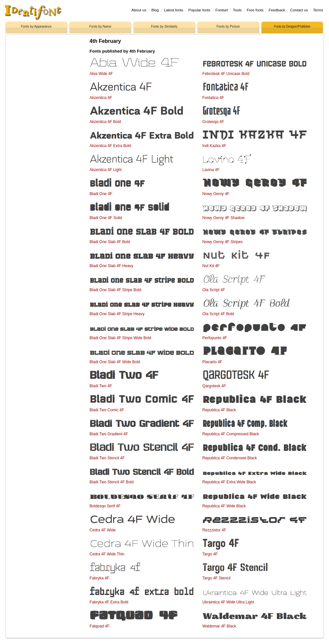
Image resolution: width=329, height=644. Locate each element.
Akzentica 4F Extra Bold (110, 146)
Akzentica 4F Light (106, 170)
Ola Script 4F (214, 290)
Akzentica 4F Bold (105, 122)
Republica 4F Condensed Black (229, 458)
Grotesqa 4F (213, 122)
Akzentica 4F (101, 98)
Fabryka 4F (99, 578)
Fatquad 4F (99, 626)
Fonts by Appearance (36, 26)
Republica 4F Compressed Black (231, 434)
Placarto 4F (212, 362)
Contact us (299, 10)
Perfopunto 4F (215, 338)
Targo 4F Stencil (216, 578)
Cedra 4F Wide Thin (107, 554)
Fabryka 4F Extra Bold (109, 602)
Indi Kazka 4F (214, 146)
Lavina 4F (211, 170)
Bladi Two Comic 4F (107, 410)
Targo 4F (210, 554)
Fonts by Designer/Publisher (292, 26)
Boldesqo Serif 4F (105, 506)
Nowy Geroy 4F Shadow (223, 218)
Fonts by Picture (228, 26)
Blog (155, 10)
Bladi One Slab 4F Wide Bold (115, 362)
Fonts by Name (100, 26)
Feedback (277, 10)
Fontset (222, 10)
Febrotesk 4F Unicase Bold (226, 74)
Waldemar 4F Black (219, 626)
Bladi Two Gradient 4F (109, 434)
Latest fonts (174, 10)
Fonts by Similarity (164, 26)
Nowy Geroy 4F (216, 194)
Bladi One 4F (101, 194)
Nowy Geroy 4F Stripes (222, 242)
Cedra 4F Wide (103, 530)
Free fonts (255, 10)
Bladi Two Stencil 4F (107, 458)
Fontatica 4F (213, 98)
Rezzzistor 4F (214, 530)
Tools (237, 10)
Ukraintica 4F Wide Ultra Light (228, 602)
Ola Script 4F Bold (218, 314)
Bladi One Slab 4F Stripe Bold (115, 290)
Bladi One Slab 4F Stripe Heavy (117, 314)
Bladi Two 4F (101, 386)
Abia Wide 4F (101, 74)
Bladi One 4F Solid (106, 218)
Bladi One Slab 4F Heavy (111, 266)
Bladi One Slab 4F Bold (110, 242)
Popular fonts (199, 10)
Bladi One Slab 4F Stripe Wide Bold (120, 338)
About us (139, 10)
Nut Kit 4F (211, 266)
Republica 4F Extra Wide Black (229, 482)
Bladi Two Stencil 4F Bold (112, 482)
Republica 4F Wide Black (224, 506)
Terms (318, 10)
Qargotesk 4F (214, 386)
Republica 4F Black (219, 410)
